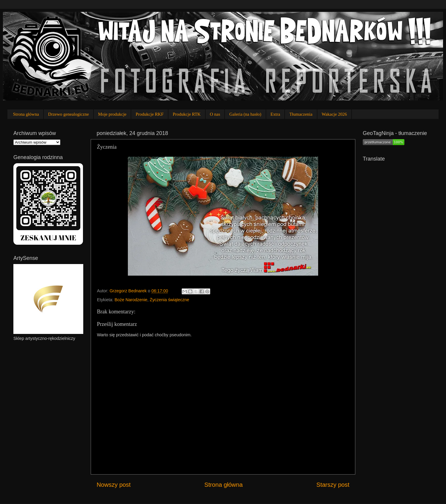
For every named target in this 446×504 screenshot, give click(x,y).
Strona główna (26, 114)
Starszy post (333, 485)
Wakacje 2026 (334, 114)
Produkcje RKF (150, 114)
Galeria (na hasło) (245, 114)
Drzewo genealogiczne (69, 114)
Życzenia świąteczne (170, 300)
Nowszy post (114, 485)
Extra (275, 114)
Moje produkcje (112, 114)
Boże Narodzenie (131, 300)
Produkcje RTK (187, 114)
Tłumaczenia (301, 114)
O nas (215, 114)
